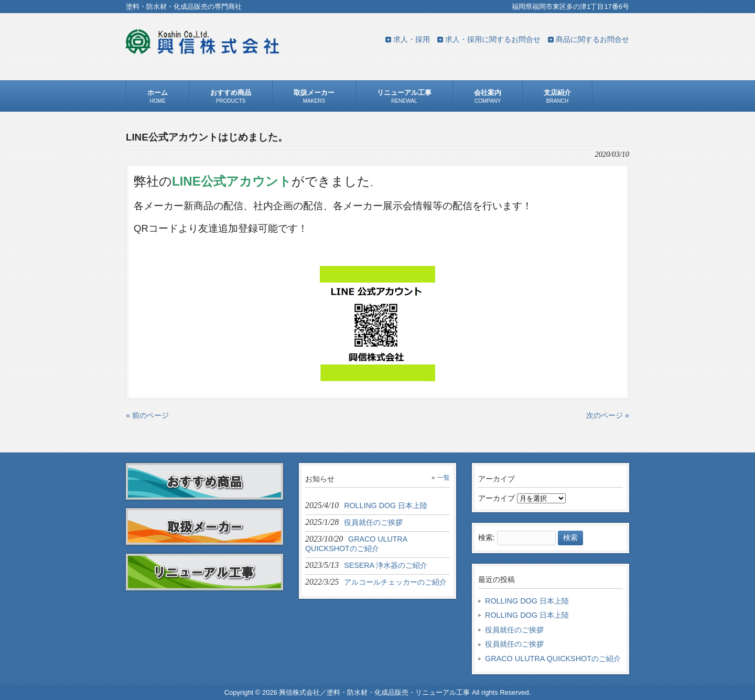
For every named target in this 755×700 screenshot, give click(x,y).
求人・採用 (412, 39)
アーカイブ (497, 498)
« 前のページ (147, 415)
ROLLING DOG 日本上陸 (527, 601)
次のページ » (608, 415)
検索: (487, 537)
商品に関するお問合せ (592, 39)
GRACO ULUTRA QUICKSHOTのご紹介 (553, 659)
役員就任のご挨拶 (514, 630)
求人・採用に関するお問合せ (493, 39)
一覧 (444, 478)
